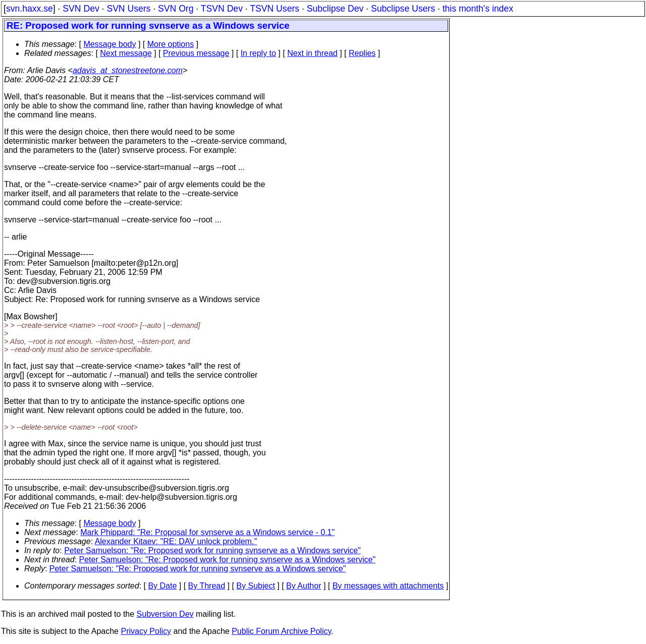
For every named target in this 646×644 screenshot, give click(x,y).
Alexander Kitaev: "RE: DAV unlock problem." (176, 541)
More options (171, 44)
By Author (304, 586)
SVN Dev (81, 9)
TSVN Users (275, 9)
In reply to (258, 53)
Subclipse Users (403, 9)
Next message (126, 53)
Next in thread (312, 53)
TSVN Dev (222, 9)
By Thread (207, 586)
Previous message (196, 53)
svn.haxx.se (30, 9)
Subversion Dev (165, 614)
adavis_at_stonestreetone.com (128, 70)
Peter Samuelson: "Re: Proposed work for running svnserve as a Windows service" (212, 550)
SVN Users (128, 9)
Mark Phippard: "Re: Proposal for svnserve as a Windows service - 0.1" (207, 532)
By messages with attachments (388, 586)
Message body (110, 44)
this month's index (478, 9)
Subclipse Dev (335, 9)
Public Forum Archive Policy (281, 631)
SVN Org (176, 9)
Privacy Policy (146, 631)
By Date (162, 586)
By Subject (255, 586)
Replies (362, 53)
